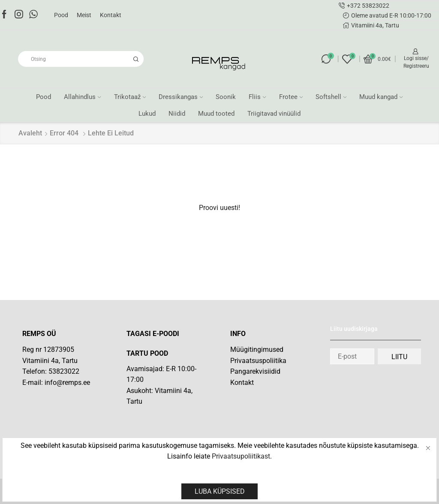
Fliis (257, 97)
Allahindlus (82, 97)
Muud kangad (381, 97)
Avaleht (30, 133)
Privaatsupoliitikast (241, 456)
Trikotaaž (130, 97)
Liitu (399, 357)
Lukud (147, 114)
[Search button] (136, 59)
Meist (84, 15)
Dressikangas (181, 97)
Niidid (177, 114)
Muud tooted (216, 114)
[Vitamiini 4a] (168, 437)
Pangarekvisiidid (255, 371)
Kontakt (111, 15)
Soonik (226, 97)
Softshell (331, 97)
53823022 (64, 371)
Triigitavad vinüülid (274, 114)
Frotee (291, 97)
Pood (61, 15)
